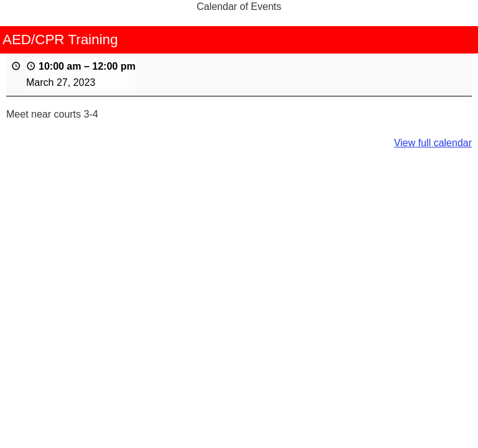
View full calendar (433, 143)
